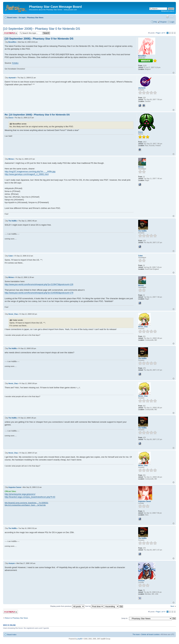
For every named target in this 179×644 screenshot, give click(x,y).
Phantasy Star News (35, 18)
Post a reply (11, 33)
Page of (160, 33)
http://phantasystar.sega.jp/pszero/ (20, 494)
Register (164, 22)
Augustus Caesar (15, 487)
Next (172, 606)
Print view (167, 17)
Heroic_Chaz (13, 314)
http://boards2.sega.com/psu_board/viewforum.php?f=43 (30, 497)
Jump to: (125, 618)
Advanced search (168, 11)
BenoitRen (12, 42)
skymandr (12, 78)
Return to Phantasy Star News (16, 618)
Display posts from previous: (67, 606)
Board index (12, 18)
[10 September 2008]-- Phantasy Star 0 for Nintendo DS (42, 29)
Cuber (11, 256)
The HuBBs (13, 221)
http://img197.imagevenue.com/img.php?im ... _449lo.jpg (30, 171)
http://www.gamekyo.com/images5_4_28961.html (27, 174)
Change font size (172, 17)
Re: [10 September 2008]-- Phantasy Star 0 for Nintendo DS (37, 115)
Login (172, 22)
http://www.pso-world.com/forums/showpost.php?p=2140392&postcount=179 (39, 293)
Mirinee (11, 159)
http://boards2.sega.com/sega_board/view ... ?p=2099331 (26, 503)
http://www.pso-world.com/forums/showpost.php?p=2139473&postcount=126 (39, 284)
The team (136, 634)
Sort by (94, 606)
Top (173, 73)
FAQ (155, 22)
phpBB (80, 639)
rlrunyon (12, 563)
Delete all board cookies (150, 634)
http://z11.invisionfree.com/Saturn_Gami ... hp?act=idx (25, 505)
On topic (22, 18)
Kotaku (15, 63)
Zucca (11, 118)
